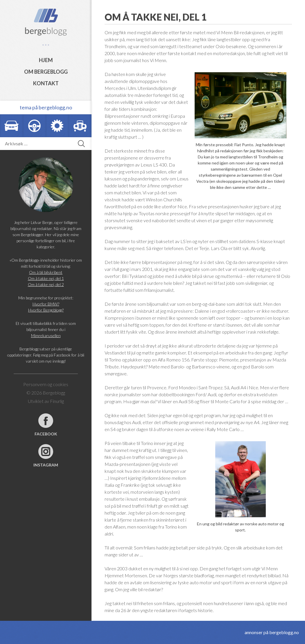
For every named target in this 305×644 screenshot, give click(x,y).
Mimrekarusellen (46, 335)
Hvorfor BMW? (46, 304)
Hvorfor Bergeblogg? (46, 310)
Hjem (46, 60)
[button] (81, 144)
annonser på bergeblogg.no (272, 632)
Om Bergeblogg (46, 72)
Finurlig (57, 401)
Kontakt (46, 83)
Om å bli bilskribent (46, 272)
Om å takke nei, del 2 (46, 284)
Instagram (46, 465)
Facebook (46, 434)
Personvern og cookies (46, 384)
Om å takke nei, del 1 (46, 278)
